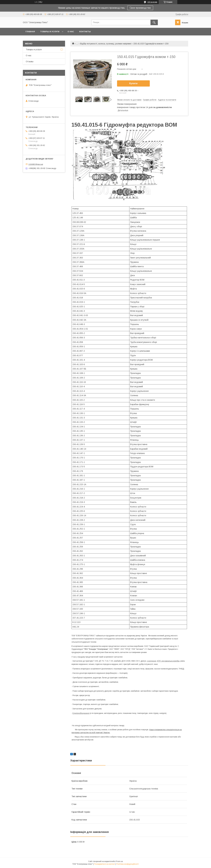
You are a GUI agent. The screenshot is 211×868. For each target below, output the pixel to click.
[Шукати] (154, 22)
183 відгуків (152, 2)
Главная (30, 32)
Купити (133, 83)
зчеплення (152, 661)
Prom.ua (119, 861)
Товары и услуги (50, 32)
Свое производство (140, 8)
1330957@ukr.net (36, 164)
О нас (71, 32)
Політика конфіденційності (127, 864)
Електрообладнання (81, 713)
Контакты (85, 32)
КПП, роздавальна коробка (168, 661)
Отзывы (30, 61)
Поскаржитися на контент (105, 864)
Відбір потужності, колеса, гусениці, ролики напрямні (106, 44)
